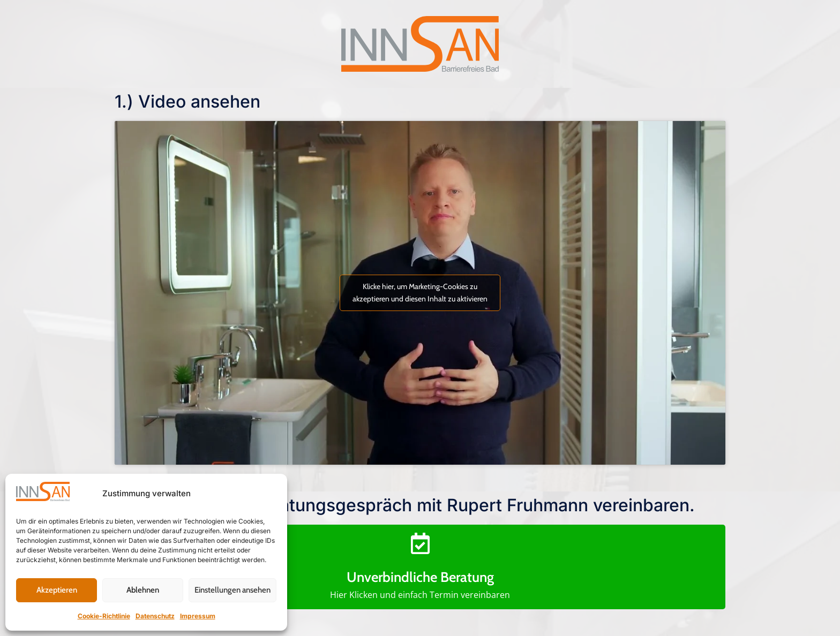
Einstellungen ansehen (232, 590)
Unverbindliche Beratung (420, 577)
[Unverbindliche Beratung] (420, 543)
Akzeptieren (57, 590)
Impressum (198, 616)
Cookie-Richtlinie (104, 616)
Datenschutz (155, 616)
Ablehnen (143, 590)
